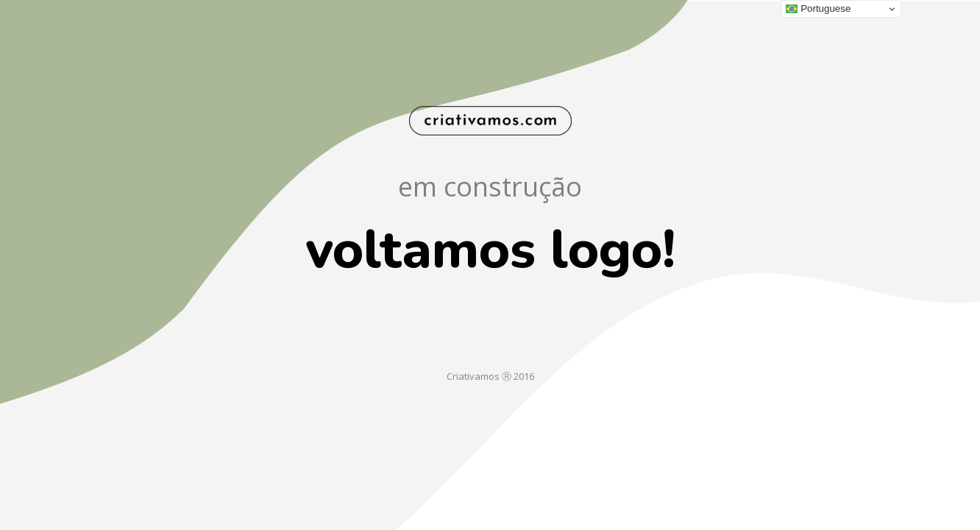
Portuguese (818, 9)
